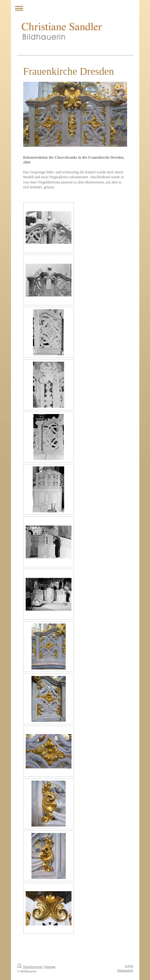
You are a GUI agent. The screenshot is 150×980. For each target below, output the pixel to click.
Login (129, 966)
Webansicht (125, 970)
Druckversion (30, 967)
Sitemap (50, 967)
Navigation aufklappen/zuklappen (75, 8)
